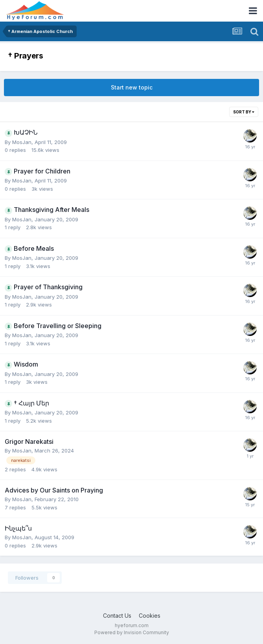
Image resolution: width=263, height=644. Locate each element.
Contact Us (117, 616)
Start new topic (132, 87)
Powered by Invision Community (132, 632)
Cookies (150, 616)
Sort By (244, 112)
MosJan (22, 142)
